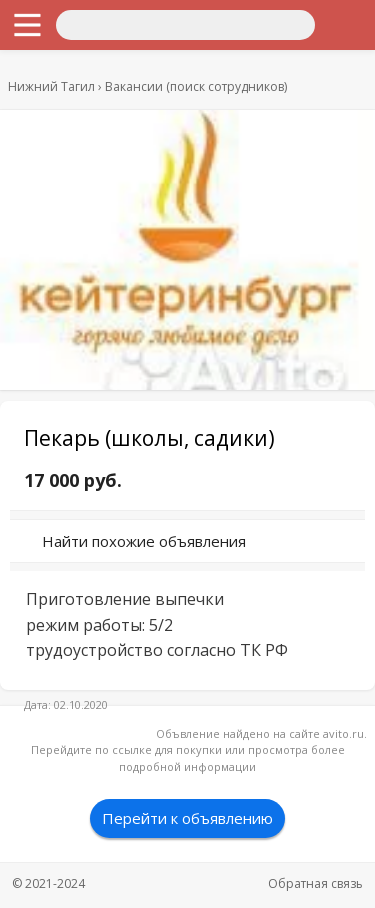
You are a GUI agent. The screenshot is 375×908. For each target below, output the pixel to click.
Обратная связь (315, 883)
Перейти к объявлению (187, 818)
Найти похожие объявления (144, 541)
